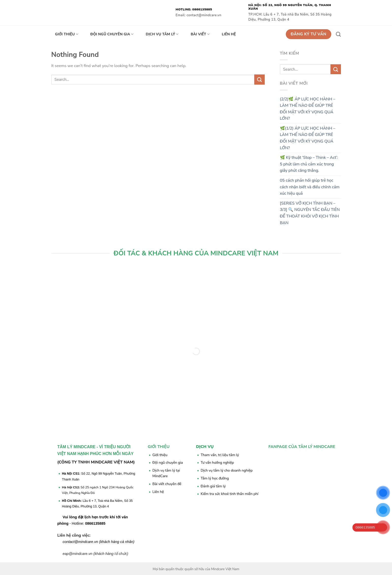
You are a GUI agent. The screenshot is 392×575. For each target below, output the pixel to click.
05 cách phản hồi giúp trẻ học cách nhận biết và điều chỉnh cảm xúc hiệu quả (310, 187)
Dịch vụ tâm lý (162, 34)
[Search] (338, 34)
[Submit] (259, 79)
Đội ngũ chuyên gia (112, 34)
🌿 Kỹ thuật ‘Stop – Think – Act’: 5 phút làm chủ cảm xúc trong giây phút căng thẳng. (309, 164)
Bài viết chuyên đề (167, 484)
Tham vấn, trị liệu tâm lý (220, 455)
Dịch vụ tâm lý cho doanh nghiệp (227, 470)
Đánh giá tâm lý (213, 486)
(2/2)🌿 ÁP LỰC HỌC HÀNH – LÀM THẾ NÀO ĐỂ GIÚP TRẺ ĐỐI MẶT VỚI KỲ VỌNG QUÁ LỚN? (308, 109)
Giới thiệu (67, 34)
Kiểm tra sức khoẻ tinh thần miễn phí (230, 494)
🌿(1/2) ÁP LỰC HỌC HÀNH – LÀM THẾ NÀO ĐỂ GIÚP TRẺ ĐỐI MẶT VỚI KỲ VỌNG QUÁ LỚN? (308, 138)
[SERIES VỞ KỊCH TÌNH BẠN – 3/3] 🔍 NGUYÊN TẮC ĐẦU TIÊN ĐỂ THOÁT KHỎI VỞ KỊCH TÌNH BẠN (310, 213)
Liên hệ (229, 34)
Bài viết (200, 34)
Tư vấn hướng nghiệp (217, 463)
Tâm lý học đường (215, 478)
